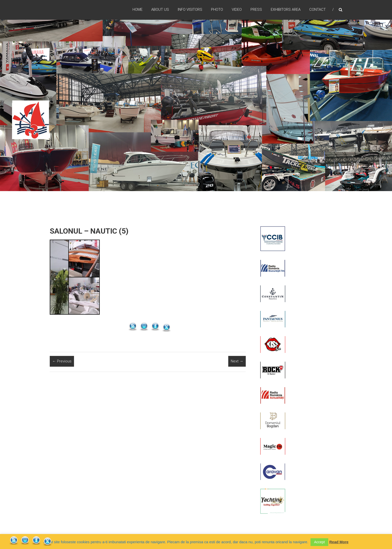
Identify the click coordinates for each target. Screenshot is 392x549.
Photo (217, 10)
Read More (339, 542)
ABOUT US (160, 10)
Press (256, 10)
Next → (237, 361)
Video (237, 10)
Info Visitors (190, 10)
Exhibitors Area (286, 10)
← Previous (62, 361)
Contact (317, 10)
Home (137, 10)
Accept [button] (319, 542)
